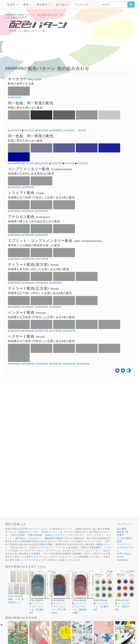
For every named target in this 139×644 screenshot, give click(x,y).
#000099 (82, 163)
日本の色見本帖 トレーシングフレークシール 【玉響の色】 (37, 607)
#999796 (29, 259)
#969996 (43, 211)
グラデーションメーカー (87, 551)
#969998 (70, 331)
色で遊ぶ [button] (63, 5)
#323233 (29, 130)
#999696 (29, 211)
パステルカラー (76, 535)
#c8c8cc (70, 130)
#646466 (43, 130)
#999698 (29, 331)
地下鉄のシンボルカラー (28, 538)
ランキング (82, 5)
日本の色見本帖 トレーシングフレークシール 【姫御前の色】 (80, 607)
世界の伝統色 (35, 535)
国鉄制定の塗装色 (54, 538)
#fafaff (82, 130)
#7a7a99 (29, 163)
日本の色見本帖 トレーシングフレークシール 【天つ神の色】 (58, 607)
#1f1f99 (69, 163)
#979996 (43, 259)
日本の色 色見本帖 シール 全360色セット (16, 599)
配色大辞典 (46, 544)
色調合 (37, 554)
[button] (2, 625)
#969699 (15, 97)
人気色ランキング (33, 557)
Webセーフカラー (55, 535)
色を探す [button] (44, 5)
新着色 (120, 535)
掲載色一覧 (123, 532)
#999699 (43, 235)
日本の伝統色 (18, 535)
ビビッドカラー (95, 535)
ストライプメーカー (32, 551)
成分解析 (96, 547)
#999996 (29, 187)
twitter (120, 557)
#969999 (15, 235)
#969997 (56, 307)
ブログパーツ (124, 544)
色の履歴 (122, 529)
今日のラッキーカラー (41, 547)
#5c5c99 (43, 163)
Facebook (122, 560)
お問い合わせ (124, 554)
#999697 (29, 307)
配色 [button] (27, 5)
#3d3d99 (56, 163)
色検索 (78, 554)
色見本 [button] (12, 5)
